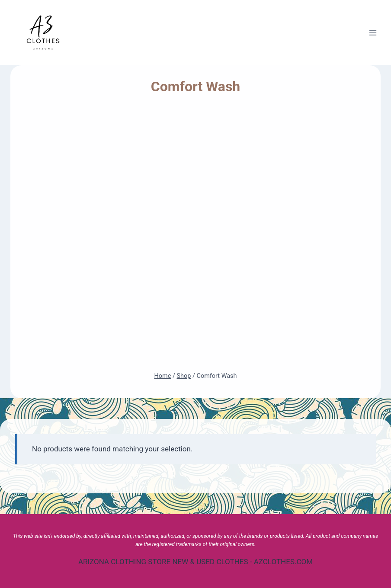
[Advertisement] (196, 237)
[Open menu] (373, 33)
